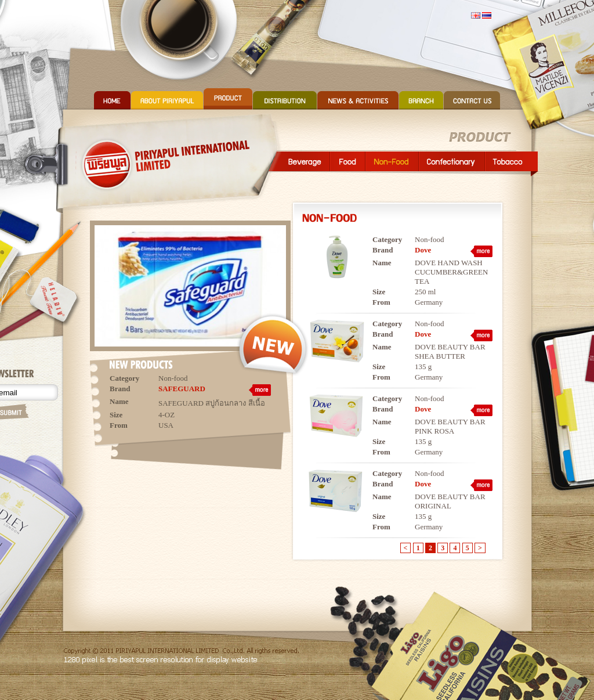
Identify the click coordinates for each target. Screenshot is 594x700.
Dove (423, 250)
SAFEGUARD (182, 389)
